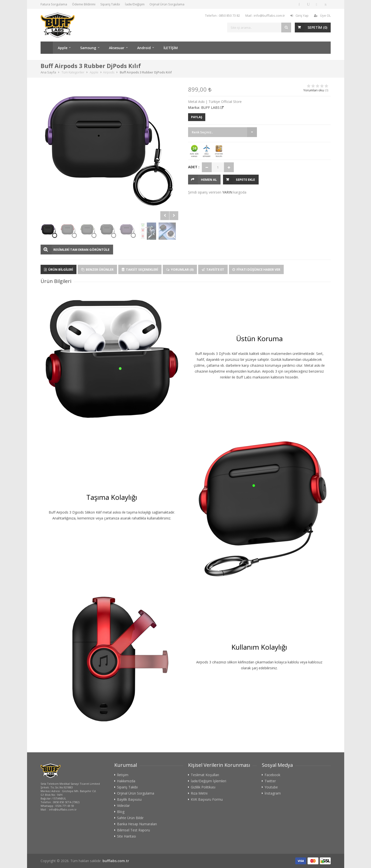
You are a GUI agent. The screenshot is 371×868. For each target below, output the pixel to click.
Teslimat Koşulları (205, 775)
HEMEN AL (209, 180)
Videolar (123, 806)
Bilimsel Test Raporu (134, 830)
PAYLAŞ (197, 117)
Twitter (270, 781)
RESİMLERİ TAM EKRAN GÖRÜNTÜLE (81, 250)
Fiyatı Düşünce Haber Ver (256, 269)
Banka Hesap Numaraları (137, 824)
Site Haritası (126, 836)
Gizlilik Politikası (203, 787)
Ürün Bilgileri (59, 269)
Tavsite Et (213, 269)
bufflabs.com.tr (116, 861)
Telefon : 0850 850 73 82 (223, 15)
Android (144, 48)
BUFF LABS (210, 107)
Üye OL (322, 15)
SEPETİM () (317, 27)
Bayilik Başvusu (129, 799)
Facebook (272, 775)
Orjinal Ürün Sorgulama (167, 4)
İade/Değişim (135, 4)
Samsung (88, 48)
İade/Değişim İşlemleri (208, 781)
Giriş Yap (299, 15)
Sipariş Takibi (110, 4)
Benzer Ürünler (97, 269)
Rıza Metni (199, 793)
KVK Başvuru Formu (207, 799)
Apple (63, 48)
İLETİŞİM (171, 48)
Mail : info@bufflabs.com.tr (265, 15)
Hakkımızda (126, 781)
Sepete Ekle (245, 180)
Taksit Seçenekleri (140, 269)
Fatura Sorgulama (54, 4)
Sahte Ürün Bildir (130, 818)
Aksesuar (117, 48)
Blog (121, 812)
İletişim (123, 775)
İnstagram (273, 793)
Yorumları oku (314, 90)
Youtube (271, 787)
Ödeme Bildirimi (84, 4)
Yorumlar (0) (180, 269)
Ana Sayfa (47, 48)
